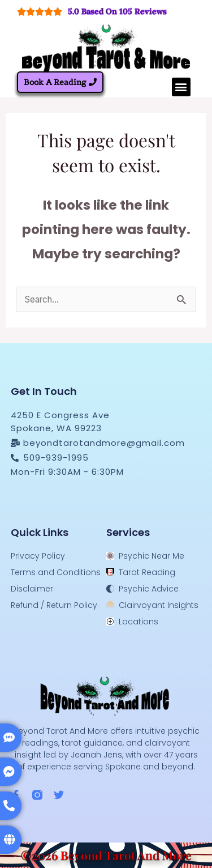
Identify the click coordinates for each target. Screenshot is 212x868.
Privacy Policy (38, 556)
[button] (181, 87)
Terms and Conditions (56, 572)
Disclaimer (32, 589)
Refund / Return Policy (54, 605)
